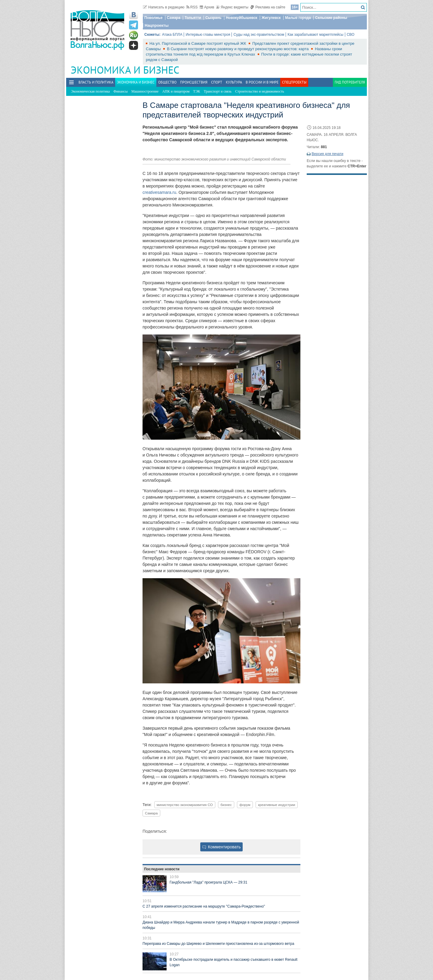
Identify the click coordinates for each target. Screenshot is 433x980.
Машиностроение (145, 91)
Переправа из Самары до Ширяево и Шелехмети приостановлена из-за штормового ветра (218, 944)
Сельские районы (331, 18)
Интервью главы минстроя (208, 35)
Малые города (298, 18)
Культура (234, 82)
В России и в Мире (262, 82)
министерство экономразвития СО (185, 805)
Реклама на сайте (268, 7)
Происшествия (194, 82)
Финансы (120, 91)
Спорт (217, 82)
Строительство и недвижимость (260, 91)
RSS (192, 7)
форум (245, 805)
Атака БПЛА (172, 35)
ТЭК (197, 91)
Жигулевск (271, 18)
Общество (167, 82)
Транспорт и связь (218, 91)
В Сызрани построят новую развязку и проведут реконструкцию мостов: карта (238, 49)
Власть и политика (96, 82)
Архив (207, 7)
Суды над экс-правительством (259, 35)
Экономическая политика (90, 91)
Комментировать (222, 847)
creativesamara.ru (159, 192)
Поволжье (153, 18)
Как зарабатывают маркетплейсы (315, 35)
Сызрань (213, 18)
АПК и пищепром (176, 91)
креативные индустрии (276, 805)
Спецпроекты (294, 82)
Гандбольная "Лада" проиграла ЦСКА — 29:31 (208, 882)
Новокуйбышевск (242, 18)
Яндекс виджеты (232, 7)
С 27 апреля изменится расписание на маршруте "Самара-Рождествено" (204, 906)
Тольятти (193, 18)
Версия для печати (327, 154)
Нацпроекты (157, 25)
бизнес (226, 805)
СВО (351, 35)
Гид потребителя (350, 82)
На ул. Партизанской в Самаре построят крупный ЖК (198, 43)
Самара (174, 18)
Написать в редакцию (164, 7)
